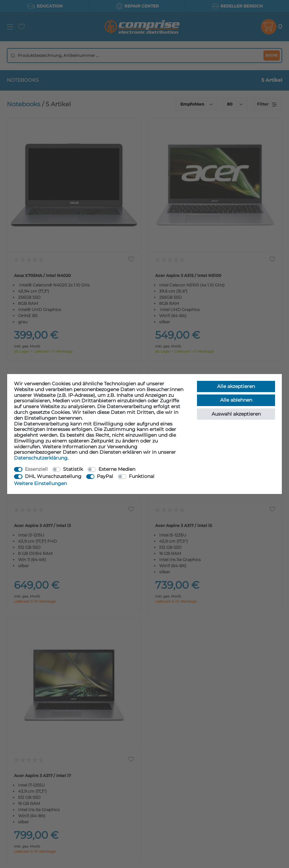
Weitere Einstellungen (40, 483)
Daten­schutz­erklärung (41, 458)
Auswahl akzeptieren (236, 414)
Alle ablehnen (236, 400)
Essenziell (36, 469)
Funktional (142, 476)
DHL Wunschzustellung (53, 476)
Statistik (73, 469)
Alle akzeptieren (236, 386)
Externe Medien (117, 469)
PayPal (105, 476)
